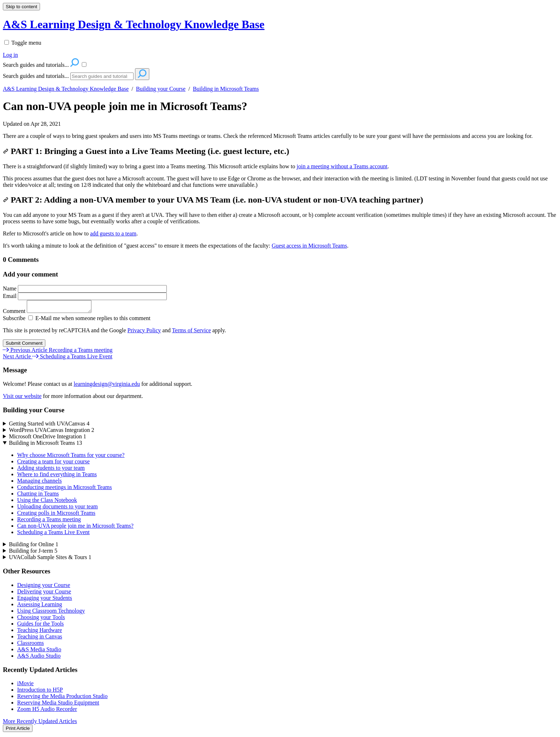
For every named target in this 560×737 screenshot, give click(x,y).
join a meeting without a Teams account (342, 166)
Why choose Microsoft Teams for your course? (71, 457)
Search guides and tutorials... (36, 76)
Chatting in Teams (38, 496)
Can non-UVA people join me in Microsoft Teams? (125, 106)
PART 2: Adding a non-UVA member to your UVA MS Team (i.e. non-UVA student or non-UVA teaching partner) (213, 200)
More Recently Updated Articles (40, 723)
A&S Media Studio (39, 651)
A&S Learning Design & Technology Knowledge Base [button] (134, 24)
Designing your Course (44, 587)
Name (85, 288)
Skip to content (21, 7)
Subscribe (14, 320)
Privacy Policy (144, 332)
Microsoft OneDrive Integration (47, 439)
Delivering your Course (44, 594)
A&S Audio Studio (39, 658)
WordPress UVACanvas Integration (52, 432)
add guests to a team (113, 233)
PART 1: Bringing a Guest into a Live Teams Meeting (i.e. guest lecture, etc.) (146, 151)
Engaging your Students (45, 600)
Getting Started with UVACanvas (49, 426)
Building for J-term (33, 553)
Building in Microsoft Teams (226, 89)
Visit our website (22, 398)
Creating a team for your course (53, 464)
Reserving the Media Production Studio (62, 698)
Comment (51, 313)
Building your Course (161, 89)
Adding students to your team (51, 470)
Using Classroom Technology (51, 613)
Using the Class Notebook (47, 502)
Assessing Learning (40, 606)
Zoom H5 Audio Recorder (47, 711)
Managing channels (39, 483)
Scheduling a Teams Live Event (53, 534)
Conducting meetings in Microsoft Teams (64, 489)
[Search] (102, 76)
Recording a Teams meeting (49, 521)
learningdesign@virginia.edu (107, 386)
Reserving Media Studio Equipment (58, 705)
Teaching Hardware (39, 632)
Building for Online (34, 546)
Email (85, 296)
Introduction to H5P (40, 692)
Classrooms (31, 645)
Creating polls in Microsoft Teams (56, 515)
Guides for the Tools (41, 626)
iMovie (25, 685)
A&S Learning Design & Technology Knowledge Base (66, 89)
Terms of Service (191, 332)
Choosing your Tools (41, 619)
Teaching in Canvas (40, 639)
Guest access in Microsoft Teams (309, 246)
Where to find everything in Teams (57, 476)
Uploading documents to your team (57, 509)
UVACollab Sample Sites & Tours (50, 559)
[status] (280, 136)
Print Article (18, 730)
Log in (10, 55)
